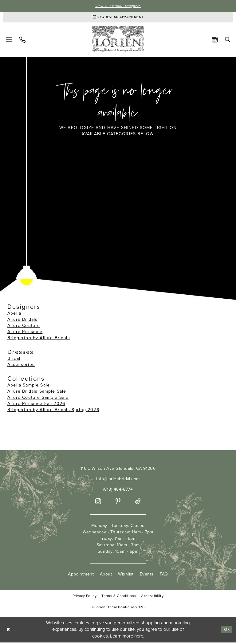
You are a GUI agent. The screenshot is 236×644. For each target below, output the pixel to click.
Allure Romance (25, 333)
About (106, 576)
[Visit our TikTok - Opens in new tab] (138, 503)
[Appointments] (118, 18)
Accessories (21, 366)
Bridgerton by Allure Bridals (39, 339)
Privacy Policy (85, 597)
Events (147, 576)
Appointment (81, 576)
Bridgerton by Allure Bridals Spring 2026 (53, 411)
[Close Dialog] (9, 631)
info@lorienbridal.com (118, 480)
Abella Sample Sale (29, 387)
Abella (14, 315)
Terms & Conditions (119, 597)
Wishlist (126, 576)
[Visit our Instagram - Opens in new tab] (98, 503)
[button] (9, 41)
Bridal (14, 360)
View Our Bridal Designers (118, 6)
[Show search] (228, 41)
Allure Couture (24, 327)
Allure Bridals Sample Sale (37, 393)
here (139, 638)
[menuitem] (9, 41)
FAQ (164, 576)
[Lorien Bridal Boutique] (118, 41)
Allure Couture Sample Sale (38, 399)
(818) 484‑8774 (118, 491)
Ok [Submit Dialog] (226, 631)
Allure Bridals (22, 321)
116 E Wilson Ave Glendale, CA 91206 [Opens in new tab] (118, 470)
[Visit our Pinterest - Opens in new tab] (118, 503)
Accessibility (152, 597)
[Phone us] (22, 41)
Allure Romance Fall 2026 (36, 405)
